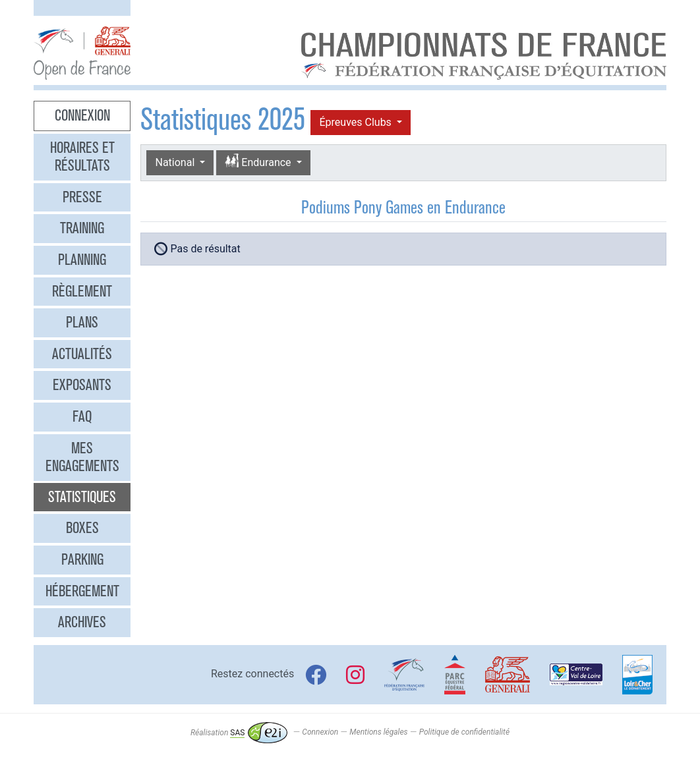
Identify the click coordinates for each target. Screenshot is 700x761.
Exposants (82, 385)
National (176, 162)
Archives (82, 622)
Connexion (82, 115)
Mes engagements (82, 457)
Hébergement (82, 591)
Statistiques (82, 497)
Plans (82, 322)
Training (82, 228)
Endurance (259, 162)
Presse (82, 197)
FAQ (82, 416)
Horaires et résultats (82, 157)
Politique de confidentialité (464, 733)
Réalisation (239, 733)
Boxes (82, 528)
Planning (82, 260)
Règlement (82, 291)
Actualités (82, 354)
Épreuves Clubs (356, 122)
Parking (82, 559)
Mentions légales (378, 733)
